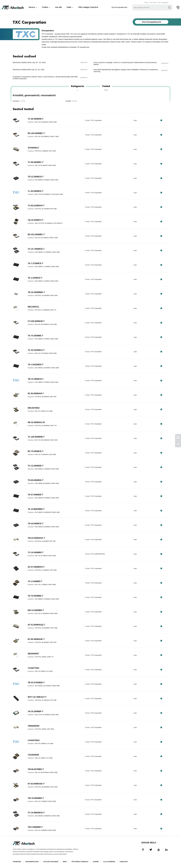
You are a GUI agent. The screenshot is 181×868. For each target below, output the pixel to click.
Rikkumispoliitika (32, 862)
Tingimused (17, 862)
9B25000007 (33, 654)
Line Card (153, 3)
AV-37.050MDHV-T (36, 567)
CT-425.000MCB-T (36, 321)
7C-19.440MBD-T (36, 552)
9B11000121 (33, 307)
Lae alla (59, 7)
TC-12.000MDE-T (36, 466)
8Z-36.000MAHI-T (36, 393)
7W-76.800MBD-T (36, 798)
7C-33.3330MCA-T (36, 350)
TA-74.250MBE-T (36, 336)
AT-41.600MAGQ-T (36, 625)
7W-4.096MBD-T (35, 827)
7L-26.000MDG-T (36, 191)
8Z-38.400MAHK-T (36, 639)
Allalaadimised (109, 862)
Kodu (146, 3)
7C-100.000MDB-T (36, 437)
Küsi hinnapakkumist (120, 8)
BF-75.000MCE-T (36, 451)
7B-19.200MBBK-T (36, 292)
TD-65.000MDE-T (36, 480)
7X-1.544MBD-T (35, 581)
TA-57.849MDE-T (36, 495)
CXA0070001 (34, 740)
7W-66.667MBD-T (36, 769)
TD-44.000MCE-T (36, 524)
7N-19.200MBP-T (36, 711)
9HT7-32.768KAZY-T (37, 697)
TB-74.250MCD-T (36, 379)
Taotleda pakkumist (51, 862)
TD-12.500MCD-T (36, 177)
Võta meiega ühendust (89, 7)
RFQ (161, 120)
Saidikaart (124, 862)
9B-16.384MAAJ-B (36, 422)
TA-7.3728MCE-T (36, 263)
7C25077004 (33, 668)
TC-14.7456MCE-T (36, 249)
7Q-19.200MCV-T (36, 220)
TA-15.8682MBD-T (36, 509)
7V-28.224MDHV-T (36, 206)
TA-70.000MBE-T (36, 596)
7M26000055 (34, 726)
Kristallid (71, 101)
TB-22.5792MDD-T (36, 683)
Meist (69, 7)
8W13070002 (34, 408)
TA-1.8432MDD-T (36, 365)
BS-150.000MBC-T (36, 133)
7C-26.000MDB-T (36, 119)
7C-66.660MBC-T (36, 162)
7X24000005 (33, 755)
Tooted (45, 7)
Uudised (96, 862)
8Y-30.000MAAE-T (36, 784)
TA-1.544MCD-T (35, 278)
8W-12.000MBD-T (36, 610)
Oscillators (19, 101)
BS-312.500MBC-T (36, 234)
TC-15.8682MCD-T (36, 813)
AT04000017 (33, 148)
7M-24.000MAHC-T (36, 538)
